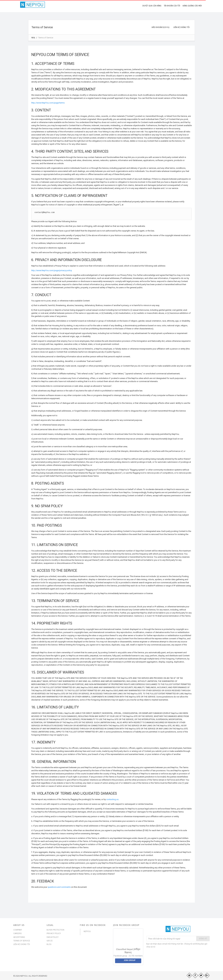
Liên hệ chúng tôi (22, 944)
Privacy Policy (54, 933)
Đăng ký (203, 939)
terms (62, 103)
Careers (17, 933)
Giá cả (50, 941)
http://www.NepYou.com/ (43, 103)
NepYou (87, 931)
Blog (49, 944)
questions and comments (59, 887)
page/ (57, 103)
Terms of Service (22, 941)
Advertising (19, 937)
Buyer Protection (55, 930)
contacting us (112, 799)
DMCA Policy (53, 937)
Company (18, 930)
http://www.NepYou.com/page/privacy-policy (52, 270)
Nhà (33, 38)
